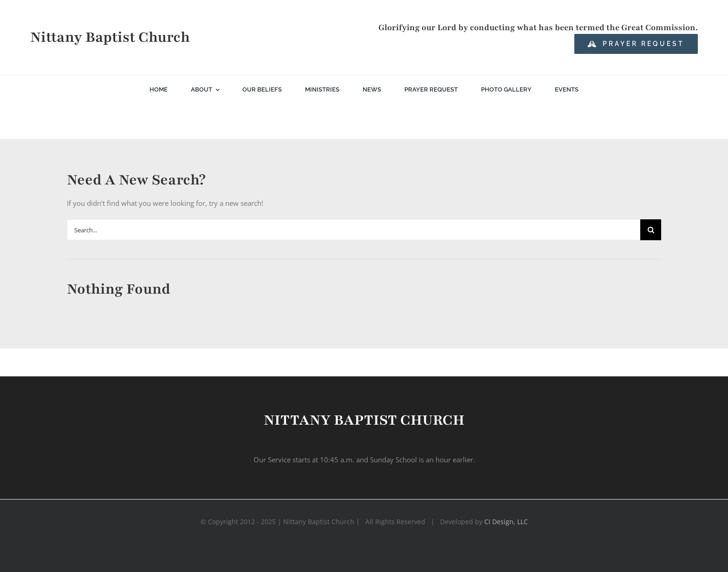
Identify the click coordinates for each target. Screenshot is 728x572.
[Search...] (354, 230)
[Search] (651, 230)
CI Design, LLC (506, 522)
